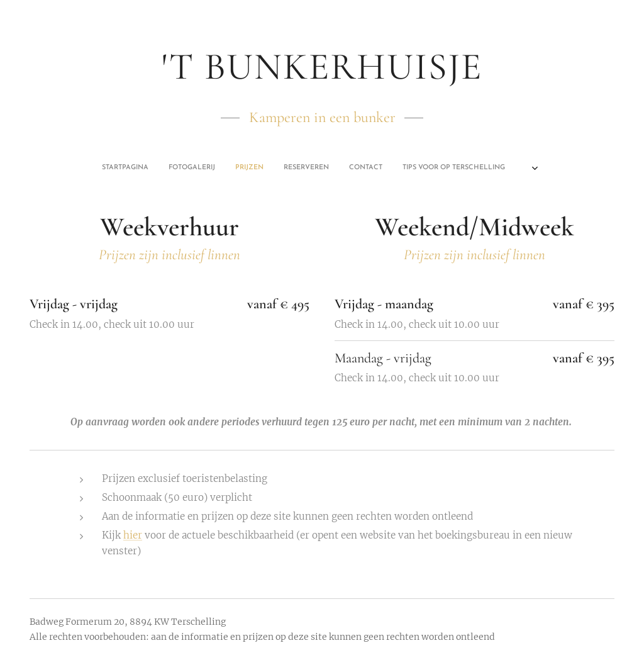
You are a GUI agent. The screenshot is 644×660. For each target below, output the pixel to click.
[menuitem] (267, 168)
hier (133, 535)
